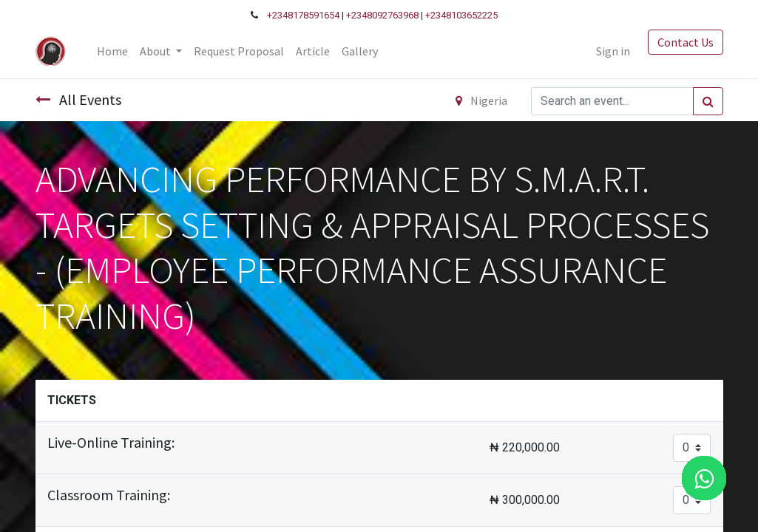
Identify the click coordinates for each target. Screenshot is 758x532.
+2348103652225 (461, 15)
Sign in (613, 51)
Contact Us (686, 42)
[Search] (708, 101)
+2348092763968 (382, 15)
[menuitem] (112, 51)
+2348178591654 (303, 15)
